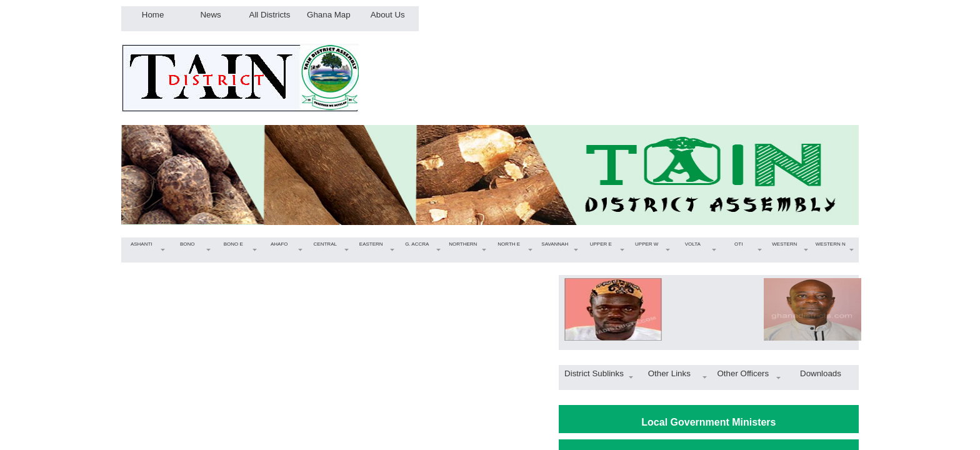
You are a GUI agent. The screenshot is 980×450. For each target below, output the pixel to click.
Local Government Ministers (708, 422)
